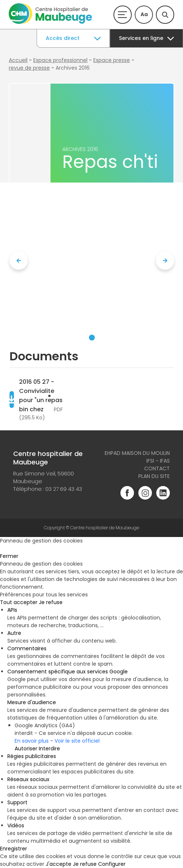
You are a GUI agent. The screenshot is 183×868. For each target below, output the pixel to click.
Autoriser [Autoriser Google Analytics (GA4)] (26, 749)
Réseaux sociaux (28, 779)
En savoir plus (32, 741)
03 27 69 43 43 (64, 489)
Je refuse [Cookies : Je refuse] (51, 602)
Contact (157, 468)
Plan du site (154, 476)
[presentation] (19, 261)
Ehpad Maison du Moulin (137, 453)
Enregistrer (14, 849)
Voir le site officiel (77, 741)
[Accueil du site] (50, 22)
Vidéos (16, 825)
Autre (14, 633)
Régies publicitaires (32, 756)
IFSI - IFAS (158, 461)
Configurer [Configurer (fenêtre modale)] (112, 864)
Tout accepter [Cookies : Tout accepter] (19, 602)
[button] (92, 338)
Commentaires (27, 648)
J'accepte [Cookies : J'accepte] (59, 864)
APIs (12, 610)
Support (17, 802)
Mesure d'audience (32, 702)
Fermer (9, 556)
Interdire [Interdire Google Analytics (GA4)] (49, 749)
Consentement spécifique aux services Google (68, 672)
